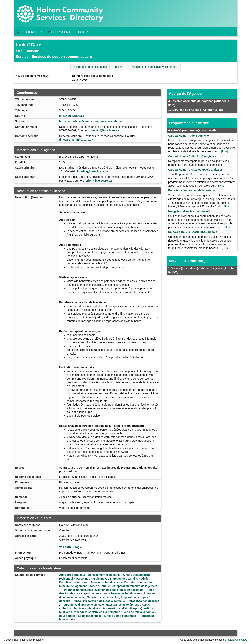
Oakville (32, 51)
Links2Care (29, 45)
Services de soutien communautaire (62, 57)
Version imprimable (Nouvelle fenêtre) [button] (153, 67)
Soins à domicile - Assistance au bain (193, 232)
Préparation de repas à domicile (104, 601)
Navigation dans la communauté (189, 211)
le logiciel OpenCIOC (236, 640)
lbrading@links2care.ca (92, 171)
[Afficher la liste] (213, 110)
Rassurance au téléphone (123, 605)
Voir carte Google (71, 547)
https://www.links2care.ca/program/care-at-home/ (91, 121)
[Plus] (225, 151)
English (118, 67)
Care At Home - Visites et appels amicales (195, 170)
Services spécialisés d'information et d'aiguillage (105, 608)
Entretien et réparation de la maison (192, 190)
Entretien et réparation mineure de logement (128, 586)
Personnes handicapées (92, 579)
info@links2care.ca (72, 116)
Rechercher (29, 32)
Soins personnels (89, 616)
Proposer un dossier (68, 32)
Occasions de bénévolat (103, 597)
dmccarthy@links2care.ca (76, 140)
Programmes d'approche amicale (82, 605)
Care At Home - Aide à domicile (189, 136)
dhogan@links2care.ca (105, 130)
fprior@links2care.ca (98, 181)
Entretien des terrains (124, 579)
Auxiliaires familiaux (72, 575)
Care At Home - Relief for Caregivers (192, 156)
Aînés (126, 575)
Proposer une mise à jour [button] (90, 67)
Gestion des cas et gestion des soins (119, 590)
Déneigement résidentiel (104, 575)
